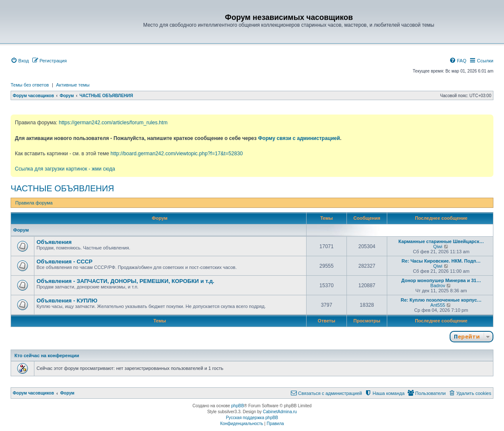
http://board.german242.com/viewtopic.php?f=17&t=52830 (176, 154)
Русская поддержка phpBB (252, 418)
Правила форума (34, 203)
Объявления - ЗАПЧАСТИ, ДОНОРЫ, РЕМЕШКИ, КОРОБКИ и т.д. (125, 281)
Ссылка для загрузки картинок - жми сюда (65, 169)
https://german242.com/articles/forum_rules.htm (113, 123)
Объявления (54, 242)
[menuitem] (20, 61)
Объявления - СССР (65, 262)
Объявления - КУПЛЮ (67, 301)
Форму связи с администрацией (299, 138)
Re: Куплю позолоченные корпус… (441, 300)
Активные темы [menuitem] (73, 85)
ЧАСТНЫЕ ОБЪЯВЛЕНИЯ (62, 188)
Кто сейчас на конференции (47, 355)
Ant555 (438, 305)
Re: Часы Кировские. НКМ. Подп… (441, 261)
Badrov (438, 285)
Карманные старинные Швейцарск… (441, 241)
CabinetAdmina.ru (280, 412)
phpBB (238, 406)
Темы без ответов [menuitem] (30, 85)
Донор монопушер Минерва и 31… (441, 280)
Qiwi (438, 246)
